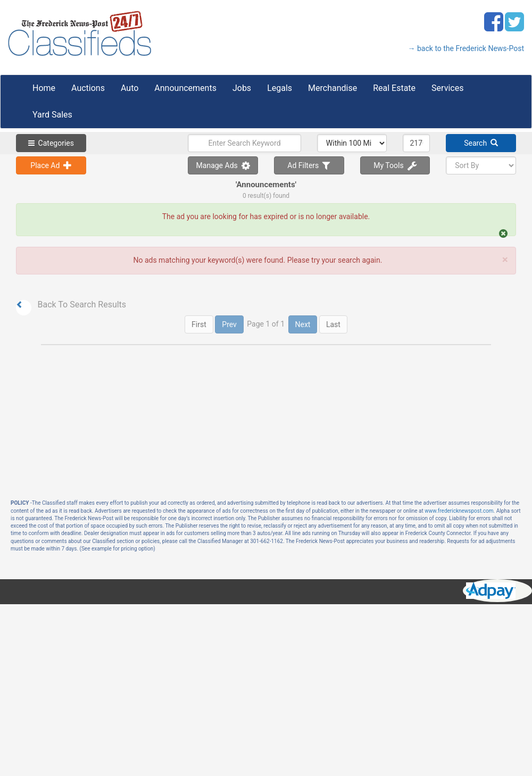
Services (447, 88)
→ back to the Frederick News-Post (466, 48)
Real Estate (394, 88)
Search (481, 143)
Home (44, 88)
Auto (130, 88)
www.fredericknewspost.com (459, 511)
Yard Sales (52, 115)
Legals (280, 88)
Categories (51, 143)
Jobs (242, 88)
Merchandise (332, 88)
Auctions (88, 88)
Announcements (185, 88)
